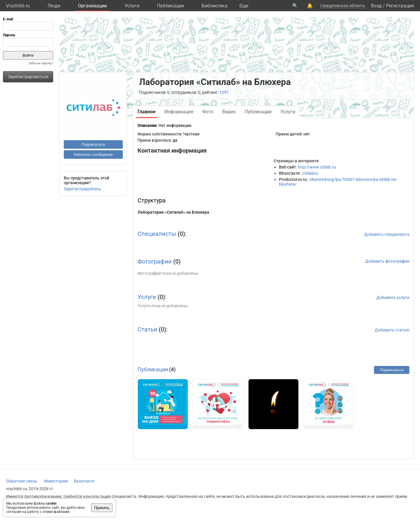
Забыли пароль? (41, 63)
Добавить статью (392, 330)
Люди (54, 6)
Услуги (132, 6)
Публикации (170, 6)
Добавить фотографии (387, 261)
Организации (92, 6)
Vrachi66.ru (18, 6)
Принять (102, 508)
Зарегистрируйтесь (82, 189)
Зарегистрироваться (28, 77)
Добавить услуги (393, 297)
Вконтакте (84, 481)
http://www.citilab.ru (317, 167)
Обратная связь (22, 481)
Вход (376, 6)
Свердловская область (343, 6)
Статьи (147, 329)
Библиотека (215, 6)
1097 (224, 92)
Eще (244, 6)
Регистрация (400, 6)
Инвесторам (56, 481)
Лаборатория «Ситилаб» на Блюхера (173, 212)
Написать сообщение (93, 154)
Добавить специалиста (387, 234)
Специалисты (157, 234)
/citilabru (310, 173)
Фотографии (155, 261)
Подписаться (93, 144)
